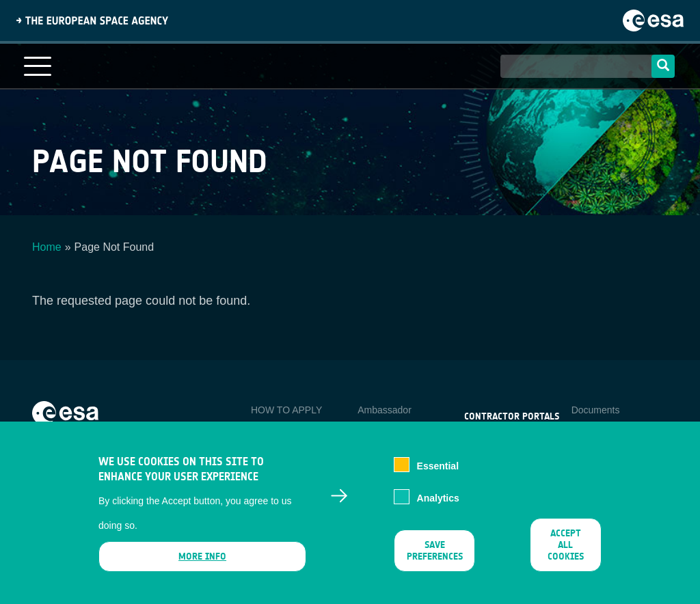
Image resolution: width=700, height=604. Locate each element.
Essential (438, 477)
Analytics (438, 509)
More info (202, 567)
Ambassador (385, 410)
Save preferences (435, 561)
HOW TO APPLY (286, 410)
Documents (596, 410)
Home (47, 247)
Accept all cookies (566, 555)
